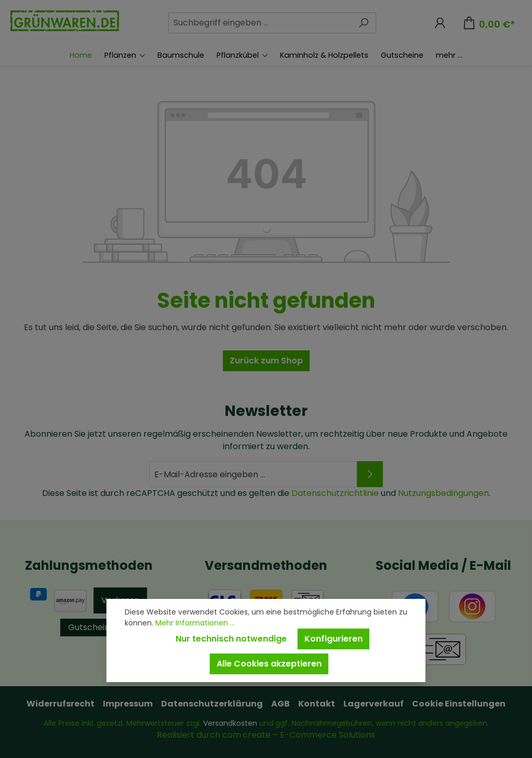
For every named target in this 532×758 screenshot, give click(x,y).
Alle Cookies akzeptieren (269, 664)
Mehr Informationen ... (195, 623)
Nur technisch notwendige (231, 639)
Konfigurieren (334, 639)
